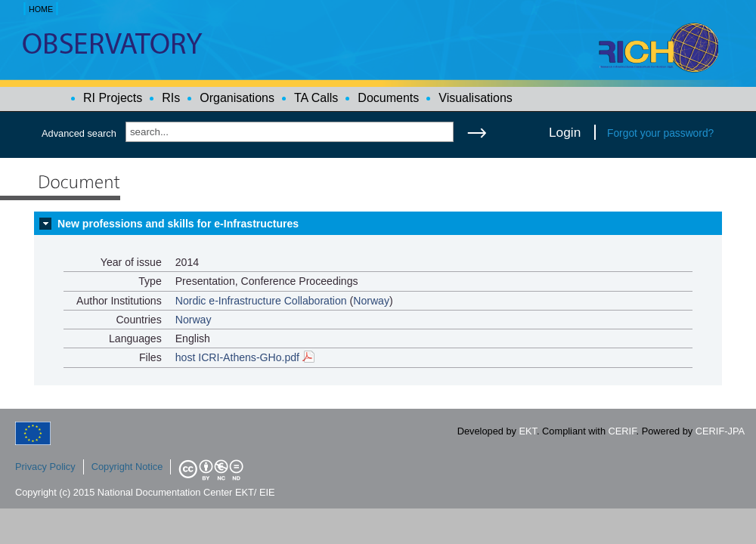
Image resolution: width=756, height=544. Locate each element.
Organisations (237, 98)
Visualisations (476, 98)
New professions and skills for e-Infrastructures (178, 224)
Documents (388, 98)
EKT (528, 431)
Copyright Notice (127, 467)
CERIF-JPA (720, 431)
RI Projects (113, 98)
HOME (41, 9)
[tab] (378, 224)
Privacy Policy (45, 467)
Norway (371, 301)
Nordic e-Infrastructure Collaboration (261, 301)
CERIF (623, 431)
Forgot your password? (660, 133)
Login (565, 132)
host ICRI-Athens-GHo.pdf (245, 357)
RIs (171, 98)
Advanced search (79, 133)
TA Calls (316, 98)
